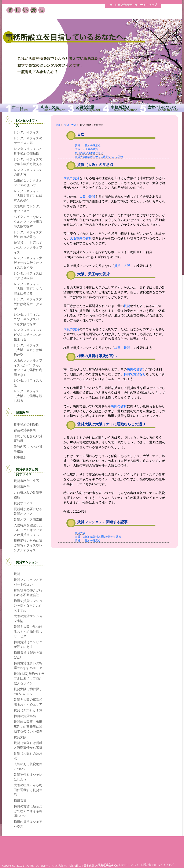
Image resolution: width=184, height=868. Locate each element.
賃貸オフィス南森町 (28, 519)
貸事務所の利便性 (26, 424)
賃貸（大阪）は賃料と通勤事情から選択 (98, 537)
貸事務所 (20, 457)
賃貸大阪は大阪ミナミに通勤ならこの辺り (99, 157)
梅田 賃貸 (122, 348)
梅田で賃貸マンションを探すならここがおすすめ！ (28, 606)
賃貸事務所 (22, 487)
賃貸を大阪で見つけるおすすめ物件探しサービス (28, 631)
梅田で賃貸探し (135, 374)
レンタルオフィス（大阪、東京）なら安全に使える (28, 289)
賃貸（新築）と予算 (28, 710)
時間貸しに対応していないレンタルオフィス (28, 247)
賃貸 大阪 (70, 125)
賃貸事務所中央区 (26, 481)
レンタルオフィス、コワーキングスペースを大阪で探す (28, 319)
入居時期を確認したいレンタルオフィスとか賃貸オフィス (28, 530)
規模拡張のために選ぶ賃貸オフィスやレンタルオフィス (28, 545)
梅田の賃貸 (135, 369)
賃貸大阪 (80, 533)
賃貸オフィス (23, 503)
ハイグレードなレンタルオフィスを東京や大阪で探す (28, 221)
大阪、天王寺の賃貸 (87, 149)
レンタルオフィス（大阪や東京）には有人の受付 (28, 196)
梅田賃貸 (20, 800)
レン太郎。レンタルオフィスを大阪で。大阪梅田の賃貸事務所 (58, 866)
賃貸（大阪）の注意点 (88, 145)
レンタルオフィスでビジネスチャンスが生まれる (28, 334)
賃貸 (127, 306)
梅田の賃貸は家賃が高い (89, 153)
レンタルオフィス (26, 132)
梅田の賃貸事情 (25, 716)
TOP (58, 125)
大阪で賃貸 (71, 178)
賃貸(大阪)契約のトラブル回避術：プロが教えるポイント (29, 678)
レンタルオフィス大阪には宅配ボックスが (28, 304)
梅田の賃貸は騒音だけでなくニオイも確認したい (28, 811)
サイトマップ (166, 865)
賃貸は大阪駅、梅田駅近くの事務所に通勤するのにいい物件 (28, 726)
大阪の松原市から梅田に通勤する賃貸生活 (28, 790)
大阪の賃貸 (71, 329)
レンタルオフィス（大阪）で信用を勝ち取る (28, 396)
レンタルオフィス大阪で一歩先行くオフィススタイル (28, 263)
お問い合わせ (148, 865)
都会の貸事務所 (25, 430)
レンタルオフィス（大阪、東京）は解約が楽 (28, 350)
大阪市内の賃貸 (81, 238)
